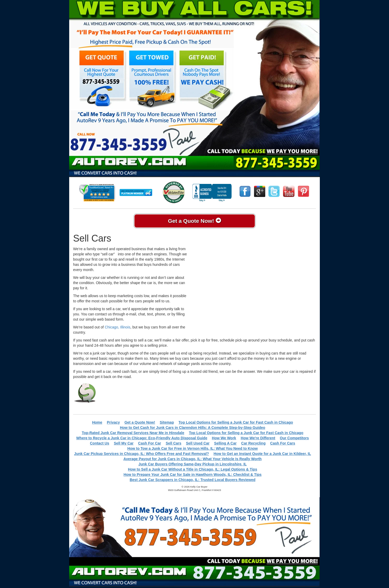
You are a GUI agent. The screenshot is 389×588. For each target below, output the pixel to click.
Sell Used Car (198, 443)
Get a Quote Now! (194, 221)
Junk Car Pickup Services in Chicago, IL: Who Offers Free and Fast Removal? (142, 454)
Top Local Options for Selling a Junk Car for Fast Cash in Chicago (236, 422)
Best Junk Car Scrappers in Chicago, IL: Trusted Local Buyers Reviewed (193, 480)
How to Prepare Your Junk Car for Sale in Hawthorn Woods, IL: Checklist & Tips (193, 475)
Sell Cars (174, 443)
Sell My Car (124, 443)
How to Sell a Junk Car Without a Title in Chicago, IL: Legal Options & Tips (193, 469)
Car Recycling (253, 443)
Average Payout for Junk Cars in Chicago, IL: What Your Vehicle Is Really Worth (193, 459)
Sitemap (167, 422)
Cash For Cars (283, 443)
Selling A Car (225, 443)
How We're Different (258, 438)
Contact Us (99, 443)
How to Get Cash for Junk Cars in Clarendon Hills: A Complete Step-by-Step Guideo (193, 428)
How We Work (224, 438)
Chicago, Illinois (117, 327)
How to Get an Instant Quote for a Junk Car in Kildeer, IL (262, 454)
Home (97, 422)
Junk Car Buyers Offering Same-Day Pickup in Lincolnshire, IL (193, 464)
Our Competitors (294, 438)
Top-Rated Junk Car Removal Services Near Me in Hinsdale (133, 433)
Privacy (113, 422)
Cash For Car (150, 443)
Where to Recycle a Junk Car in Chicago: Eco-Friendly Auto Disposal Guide (142, 438)
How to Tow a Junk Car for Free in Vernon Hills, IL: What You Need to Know (193, 448)
